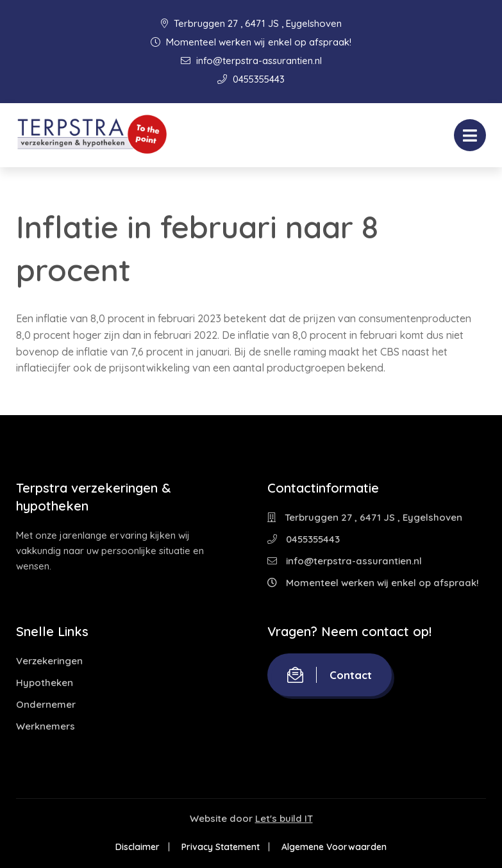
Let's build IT (284, 818)
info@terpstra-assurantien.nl (251, 61)
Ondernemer (46, 704)
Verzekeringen (49, 661)
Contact (330, 675)
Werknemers (46, 726)
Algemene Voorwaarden (334, 847)
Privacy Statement (221, 847)
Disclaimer (138, 847)
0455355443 (251, 79)
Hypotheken (45, 683)
